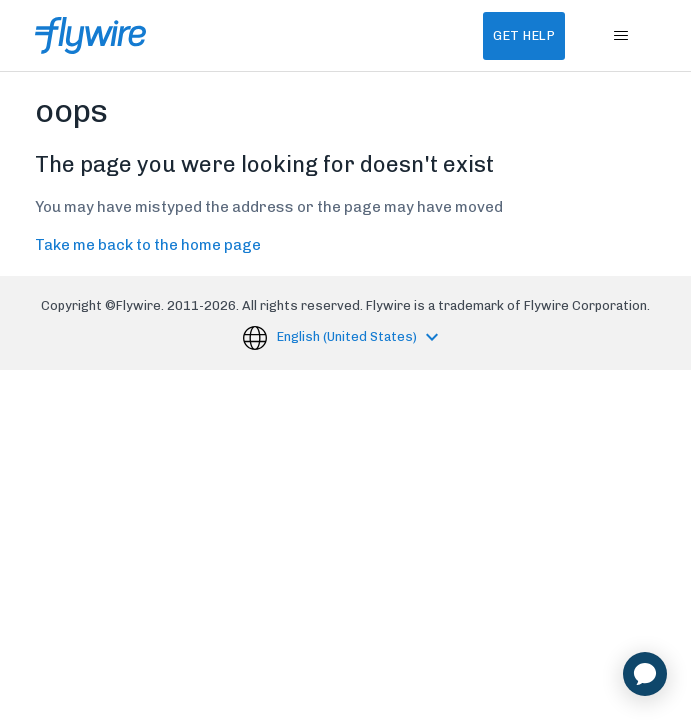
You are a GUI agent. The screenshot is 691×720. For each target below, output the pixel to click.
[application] (645, 674)
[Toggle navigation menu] (620, 36)
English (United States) (348, 336)
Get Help (524, 35)
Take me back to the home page (148, 245)
